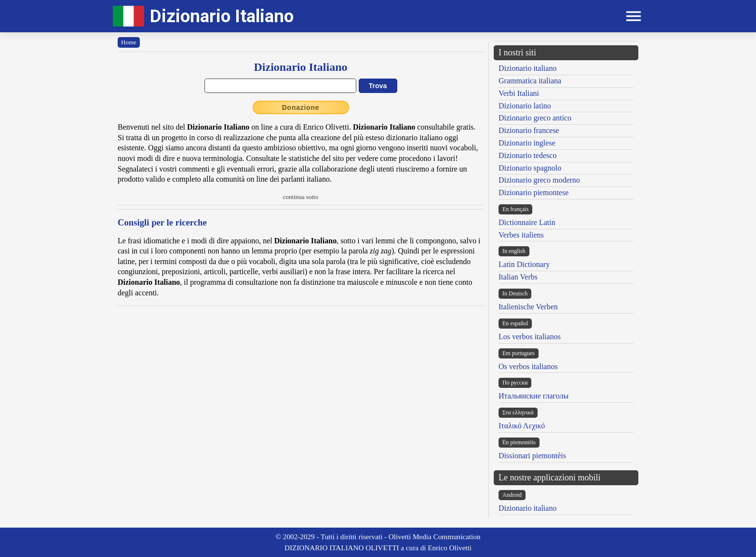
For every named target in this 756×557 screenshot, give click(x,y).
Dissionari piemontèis (532, 456)
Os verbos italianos (528, 366)
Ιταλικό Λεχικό (522, 426)
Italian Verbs (518, 277)
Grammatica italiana (530, 81)
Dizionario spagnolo (530, 168)
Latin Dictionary (524, 264)
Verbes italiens (521, 235)
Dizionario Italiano (222, 16)
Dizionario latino (525, 106)
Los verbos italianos (530, 337)
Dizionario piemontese (533, 192)
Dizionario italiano (527, 68)
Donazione (301, 107)
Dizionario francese (529, 130)
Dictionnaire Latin (527, 222)
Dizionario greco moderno (539, 180)
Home (129, 42)
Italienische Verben (528, 307)
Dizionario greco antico (535, 118)
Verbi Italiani (519, 93)
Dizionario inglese (527, 143)
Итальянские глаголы (533, 396)
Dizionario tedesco (527, 155)
